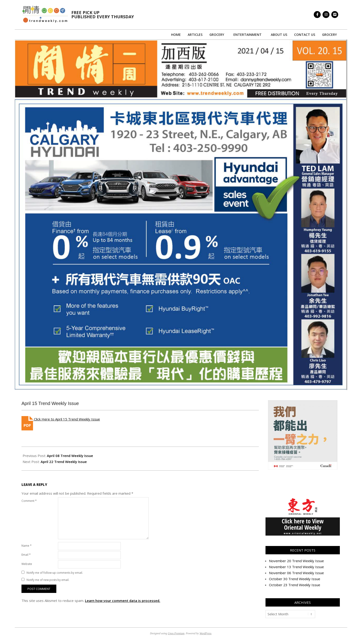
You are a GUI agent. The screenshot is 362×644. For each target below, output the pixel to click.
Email (26, 555)
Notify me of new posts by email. (48, 580)
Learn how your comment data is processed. (123, 601)
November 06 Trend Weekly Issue (296, 573)
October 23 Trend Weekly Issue (295, 585)
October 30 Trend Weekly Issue (295, 579)
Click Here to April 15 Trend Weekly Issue (66, 419)
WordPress (205, 633)
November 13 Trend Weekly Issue (296, 567)
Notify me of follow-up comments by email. (55, 573)
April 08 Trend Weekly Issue (70, 456)
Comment (29, 501)
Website (27, 564)
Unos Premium (176, 633)
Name (27, 546)
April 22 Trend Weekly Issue (64, 462)
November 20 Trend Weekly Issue (296, 561)
